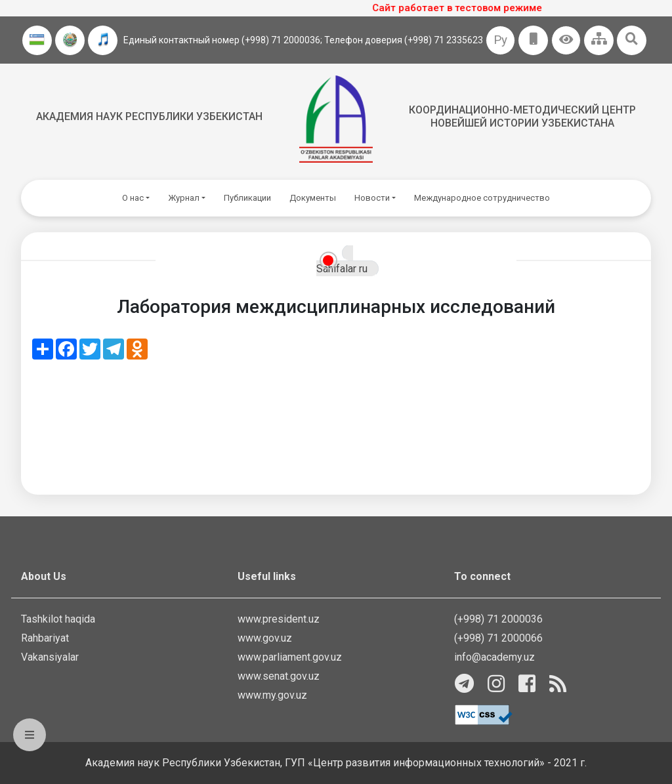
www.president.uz (279, 619)
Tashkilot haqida (58, 619)
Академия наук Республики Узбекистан (149, 116)
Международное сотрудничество (482, 198)
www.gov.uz (265, 638)
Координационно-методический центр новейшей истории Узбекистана (522, 116)
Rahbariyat (45, 638)
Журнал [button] (184, 198)
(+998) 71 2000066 (498, 638)
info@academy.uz (494, 657)
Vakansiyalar (50, 657)
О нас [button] (133, 198)
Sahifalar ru (342, 269)
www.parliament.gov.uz (290, 657)
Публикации (247, 198)
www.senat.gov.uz (279, 676)
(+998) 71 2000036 (498, 619)
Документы (313, 198)
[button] (566, 40)
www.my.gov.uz (272, 695)
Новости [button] (372, 198)
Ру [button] (500, 40)
